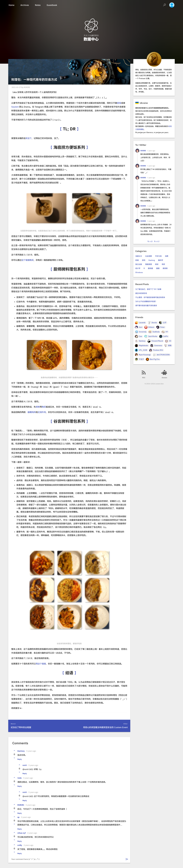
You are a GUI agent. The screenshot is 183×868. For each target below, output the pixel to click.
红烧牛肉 (42, 412)
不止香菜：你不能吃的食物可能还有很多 (150, 297)
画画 (158, 268)
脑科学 (161, 260)
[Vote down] (14, 758)
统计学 (138, 268)
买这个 (29, 138)
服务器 (150, 268)
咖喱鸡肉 (32, 412)
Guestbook (52, 5)
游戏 (144, 260)
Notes (38, 5)
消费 (167, 256)
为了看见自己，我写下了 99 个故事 (148, 289)
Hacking (152, 260)
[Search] (164, 5)
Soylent (15, 107)
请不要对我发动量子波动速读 (146, 306)
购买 (44, 407)
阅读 (157, 264)
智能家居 (149, 264)
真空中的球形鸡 (141, 293)
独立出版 (139, 264)
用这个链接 (41, 664)
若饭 (119, 103)
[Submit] (127, 859)
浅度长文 (139, 256)
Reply (20, 759)
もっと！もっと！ (154, 241)
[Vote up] (14, 750)
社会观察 (149, 256)
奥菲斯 (165, 268)
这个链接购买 (28, 260)
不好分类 (158, 256)
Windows (139, 272)
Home (12, 5)
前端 (137, 260)
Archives (25, 5)
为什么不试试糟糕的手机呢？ (146, 301)
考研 (163, 264)
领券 (38, 407)
